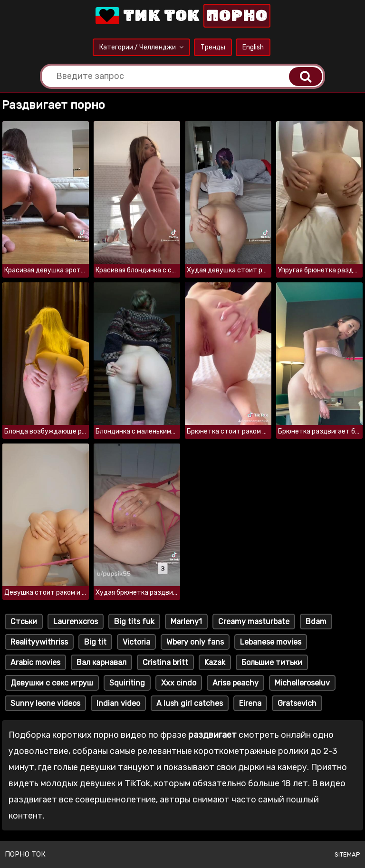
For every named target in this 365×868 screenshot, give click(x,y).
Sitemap (347, 854)
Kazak (215, 662)
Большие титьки (272, 662)
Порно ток (25, 854)
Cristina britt (165, 662)
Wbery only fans (195, 642)
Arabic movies (35, 662)
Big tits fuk (134, 622)
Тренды (213, 47)
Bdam (316, 622)
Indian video (118, 703)
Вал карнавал (101, 662)
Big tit (95, 642)
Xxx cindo (179, 683)
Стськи (24, 622)
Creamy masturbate (254, 622)
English (253, 47)
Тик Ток (182, 16)
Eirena (250, 703)
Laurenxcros (76, 622)
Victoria (136, 642)
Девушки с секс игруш (52, 683)
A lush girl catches (190, 703)
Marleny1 (186, 622)
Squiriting (127, 683)
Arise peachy (235, 683)
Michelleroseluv (302, 683)
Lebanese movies (271, 642)
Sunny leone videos (45, 703)
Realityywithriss (39, 642)
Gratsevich (297, 703)
